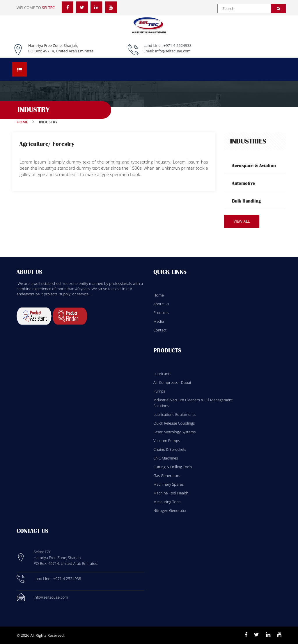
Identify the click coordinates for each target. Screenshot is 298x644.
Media (159, 321)
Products (161, 313)
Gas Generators (167, 476)
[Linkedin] (268, 635)
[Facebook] (68, 7)
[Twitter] (82, 7)
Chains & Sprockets (170, 449)
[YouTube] (111, 7)
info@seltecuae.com (173, 51)
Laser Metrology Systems (174, 432)
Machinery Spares (168, 484)
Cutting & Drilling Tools (173, 467)
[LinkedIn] (96, 7)
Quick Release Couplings (174, 423)
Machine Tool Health (171, 493)
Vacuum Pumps (167, 441)
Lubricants (162, 374)
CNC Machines (166, 458)
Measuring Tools (167, 502)
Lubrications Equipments (174, 414)
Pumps (159, 391)
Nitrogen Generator (170, 510)
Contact (160, 330)
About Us (161, 304)
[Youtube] (279, 635)
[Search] (279, 8)
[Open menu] (19, 69)
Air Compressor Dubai (172, 382)
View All (242, 221)
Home (22, 122)
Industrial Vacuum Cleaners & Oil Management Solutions (193, 403)
